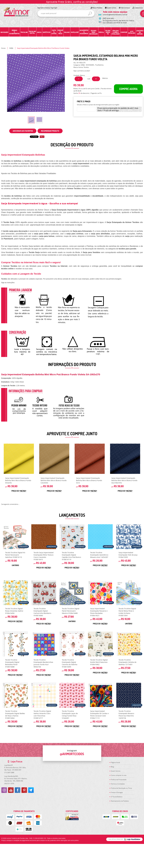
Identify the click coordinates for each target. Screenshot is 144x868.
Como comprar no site (119, 775)
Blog (112, 767)
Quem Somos (116, 771)
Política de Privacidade (119, 780)
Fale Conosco (125, 8)
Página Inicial (115, 762)
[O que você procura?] (90, 14)
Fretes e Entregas (117, 792)
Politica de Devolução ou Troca (121, 788)
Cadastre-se (139, 8)
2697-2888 (9, 773)
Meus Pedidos (97, 8)
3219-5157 (108, 18)
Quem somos (112, 8)
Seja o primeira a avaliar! (82, 71)
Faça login (54, 8)
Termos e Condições (118, 784)
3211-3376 (9, 784)
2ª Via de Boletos (117, 797)
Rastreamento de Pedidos (120, 801)
